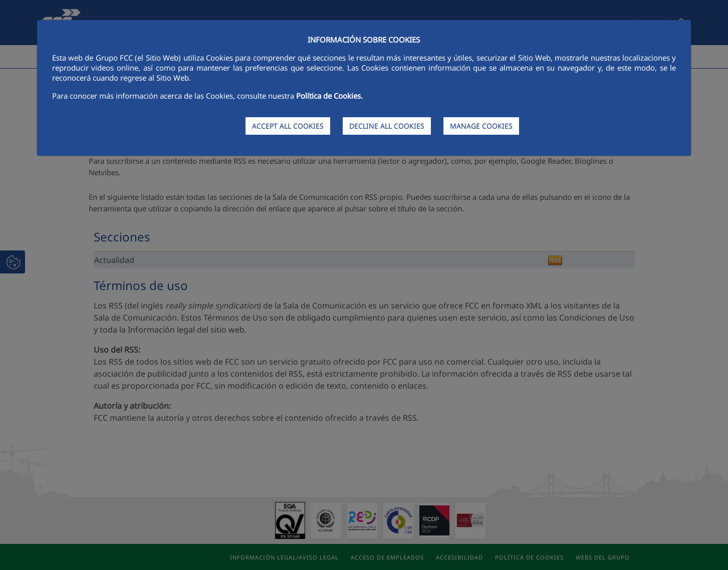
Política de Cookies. (329, 96)
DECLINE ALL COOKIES (387, 126)
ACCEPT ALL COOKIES (288, 126)
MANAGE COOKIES (481, 126)
